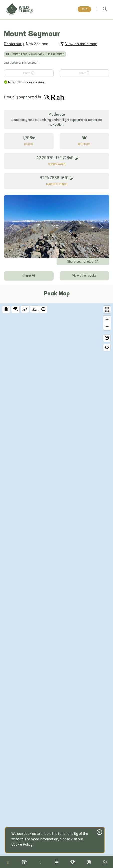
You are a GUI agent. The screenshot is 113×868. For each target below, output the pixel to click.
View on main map (81, 44)
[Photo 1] (43, 251)
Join (84, 9)
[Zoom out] (107, 327)
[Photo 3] (61, 251)
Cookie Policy (22, 845)
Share (29, 275)
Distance (84, 145)
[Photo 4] (70, 251)
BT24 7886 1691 (56, 178)
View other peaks (84, 276)
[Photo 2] (52, 251)
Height (29, 145)
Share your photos (83, 261)
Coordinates (57, 164)
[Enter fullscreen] (107, 310)
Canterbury (14, 44)
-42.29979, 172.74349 (57, 158)
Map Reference (57, 184)
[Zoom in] (107, 319)
